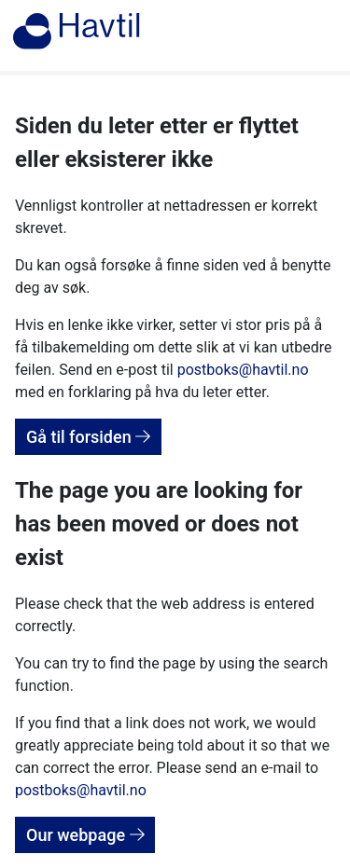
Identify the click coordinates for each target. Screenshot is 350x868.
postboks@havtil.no (243, 370)
